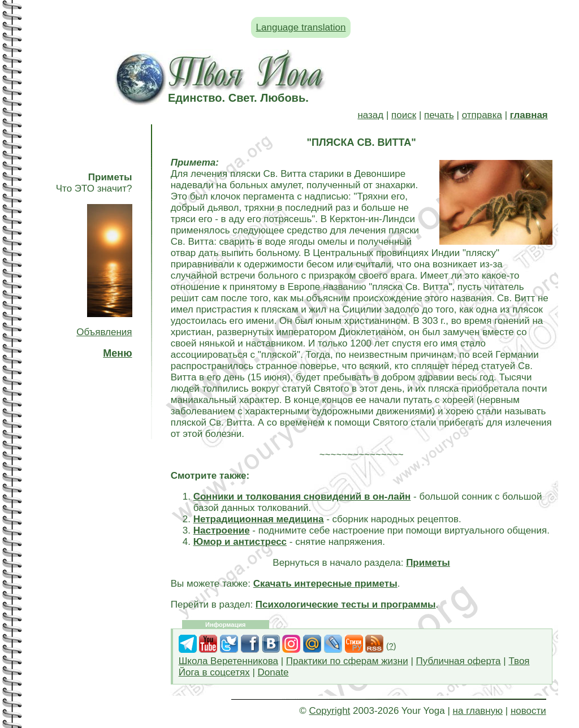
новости (528, 711)
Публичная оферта (459, 661)
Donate (273, 672)
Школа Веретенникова (228, 661)
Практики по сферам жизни (347, 661)
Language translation (301, 27)
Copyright (330, 711)
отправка (482, 115)
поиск (404, 115)
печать (439, 115)
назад (370, 115)
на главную (478, 711)
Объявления (104, 332)
